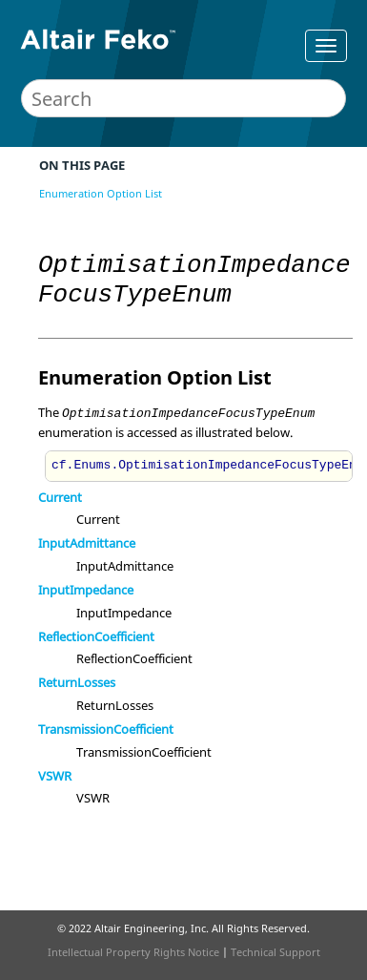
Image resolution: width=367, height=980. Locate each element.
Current (60, 497)
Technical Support (275, 952)
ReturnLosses (77, 682)
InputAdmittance (87, 543)
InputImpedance (86, 590)
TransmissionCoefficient (106, 729)
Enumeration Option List (101, 193)
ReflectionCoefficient (96, 636)
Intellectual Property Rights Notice (133, 952)
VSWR (55, 776)
